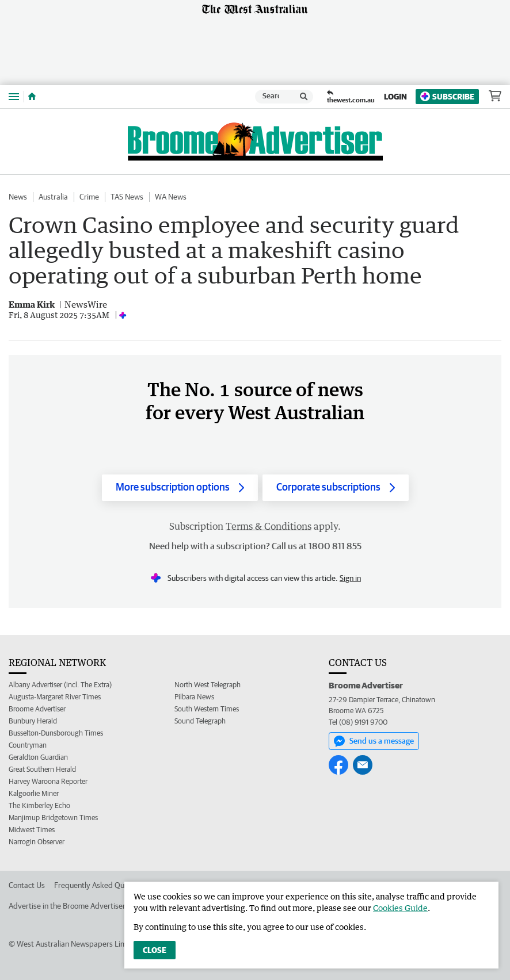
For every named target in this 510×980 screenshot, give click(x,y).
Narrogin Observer (37, 842)
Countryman (28, 745)
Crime (89, 197)
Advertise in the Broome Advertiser (67, 906)
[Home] (32, 97)
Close (155, 950)
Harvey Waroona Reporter (48, 781)
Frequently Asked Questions (101, 885)
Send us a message (374, 741)
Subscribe (447, 96)
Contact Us (27, 885)
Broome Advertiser (37, 709)
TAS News (127, 197)
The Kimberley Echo (39, 805)
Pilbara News (194, 697)
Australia (53, 197)
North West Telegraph (208, 685)
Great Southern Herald (42, 769)
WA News (171, 197)
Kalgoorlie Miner (34, 793)
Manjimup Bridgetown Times (53, 818)
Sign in (350, 578)
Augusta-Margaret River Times (55, 697)
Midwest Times (32, 830)
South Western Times (207, 709)
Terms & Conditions (269, 526)
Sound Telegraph (200, 721)
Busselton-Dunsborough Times (56, 733)
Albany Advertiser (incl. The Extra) (60, 685)
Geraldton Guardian (38, 757)
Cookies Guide (400, 908)
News (18, 197)
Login (395, 97)
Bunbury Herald (33, 721)
